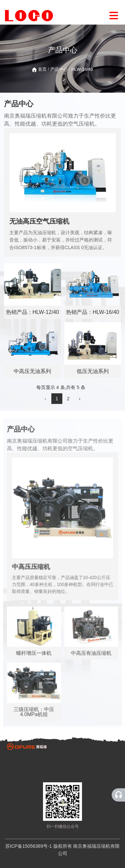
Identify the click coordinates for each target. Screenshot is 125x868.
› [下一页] (79, 399)
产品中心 (59, 69)
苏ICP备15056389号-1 (29, 846)
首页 (43, 69)
